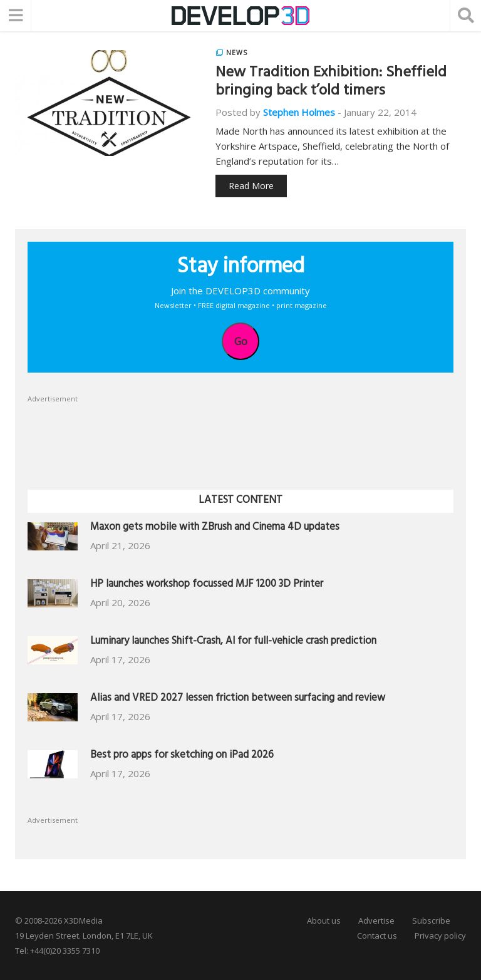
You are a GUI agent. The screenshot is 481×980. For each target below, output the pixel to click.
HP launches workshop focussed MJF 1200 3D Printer (207, 585)
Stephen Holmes (299, 112)
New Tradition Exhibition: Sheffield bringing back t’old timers (331, 83)
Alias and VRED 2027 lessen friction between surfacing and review (238, 699)
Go (241, 341)
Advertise (376, 921)
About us (324, 921)
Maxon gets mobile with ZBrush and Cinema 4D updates (215, 528)
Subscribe (431, 921)
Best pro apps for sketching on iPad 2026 (182, 756)
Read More (251, 186)
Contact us (377, 936)
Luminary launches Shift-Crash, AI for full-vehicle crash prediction (233, 642)
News (237, 53)
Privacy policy (440, 936)
